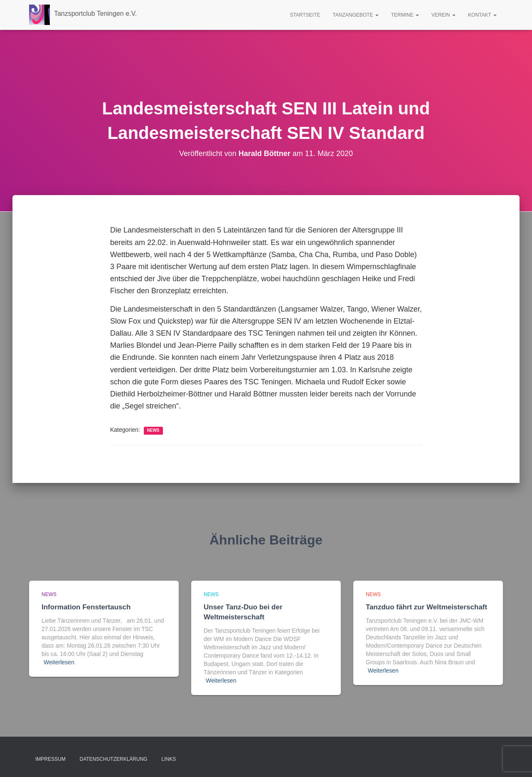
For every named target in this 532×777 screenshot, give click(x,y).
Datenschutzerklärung (114, 759)
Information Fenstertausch (86, 607)
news (153, 430)
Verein (443, 15)
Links (169, 759)
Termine (405, 15)
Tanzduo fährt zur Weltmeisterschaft (426, 607)
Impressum (50, 759)
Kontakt (482, 15)
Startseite (305, 15)
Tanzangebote (355, 15)
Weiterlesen (59, 662)
